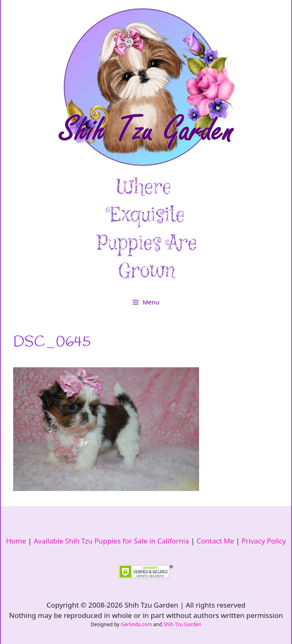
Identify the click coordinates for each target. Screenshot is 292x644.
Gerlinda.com (136, 624)
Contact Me (215, 541)
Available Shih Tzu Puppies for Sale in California (111, 541)
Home (16, 541)
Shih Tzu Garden (183, 624)
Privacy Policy (264, 541)
